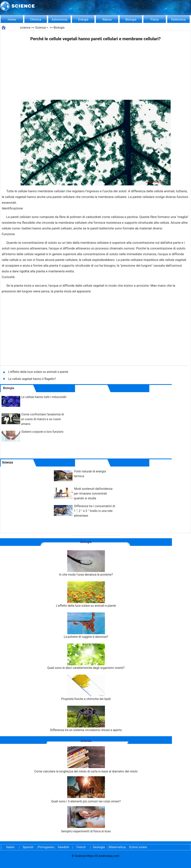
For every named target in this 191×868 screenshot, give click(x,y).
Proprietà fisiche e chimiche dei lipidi (86, 688)
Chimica (36, 20)
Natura (107, 20)
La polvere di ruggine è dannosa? (86, 625)
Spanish (28, 847)
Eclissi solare (138, 847)
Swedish (63, 847)
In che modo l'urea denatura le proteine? (86, 563)
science (25, 28)
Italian (10, 847)
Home (12, 20)
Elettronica (178, 20)
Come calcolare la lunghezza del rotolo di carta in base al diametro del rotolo (86, 760)
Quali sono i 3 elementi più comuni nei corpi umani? (86, 790)
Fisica (155, 20)
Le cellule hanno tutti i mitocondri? (45, 397)
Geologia (99, 847)
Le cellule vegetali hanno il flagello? (32, 379)
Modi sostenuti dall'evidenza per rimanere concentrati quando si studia (93, 494)
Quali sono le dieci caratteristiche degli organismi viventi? (86, 657)
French (81, 847)
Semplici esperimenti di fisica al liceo (86, 820)
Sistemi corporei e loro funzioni (42, 432)
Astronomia (60, 20)
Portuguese (46, 847)
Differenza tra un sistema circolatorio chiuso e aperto (86, 719)
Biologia (131, 20)
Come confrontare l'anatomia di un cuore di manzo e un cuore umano (42, 419)
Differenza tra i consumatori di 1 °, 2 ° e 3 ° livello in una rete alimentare (94, 511)
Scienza (40, 28)
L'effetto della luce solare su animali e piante (39, 372)
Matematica (117, 847)
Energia (83, 20)
